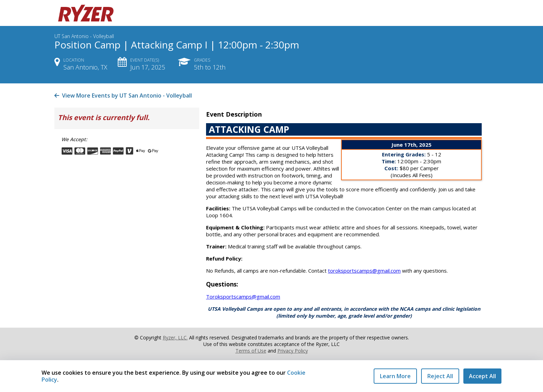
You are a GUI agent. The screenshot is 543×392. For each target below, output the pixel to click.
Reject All (440, 376)
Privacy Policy (293, 351)
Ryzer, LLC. (175, 338)
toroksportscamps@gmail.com (364, 271)
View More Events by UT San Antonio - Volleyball (123, 95)
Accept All (482, 376)
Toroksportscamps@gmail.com (243, 297)
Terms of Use (251, 351)
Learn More (395, 376)
